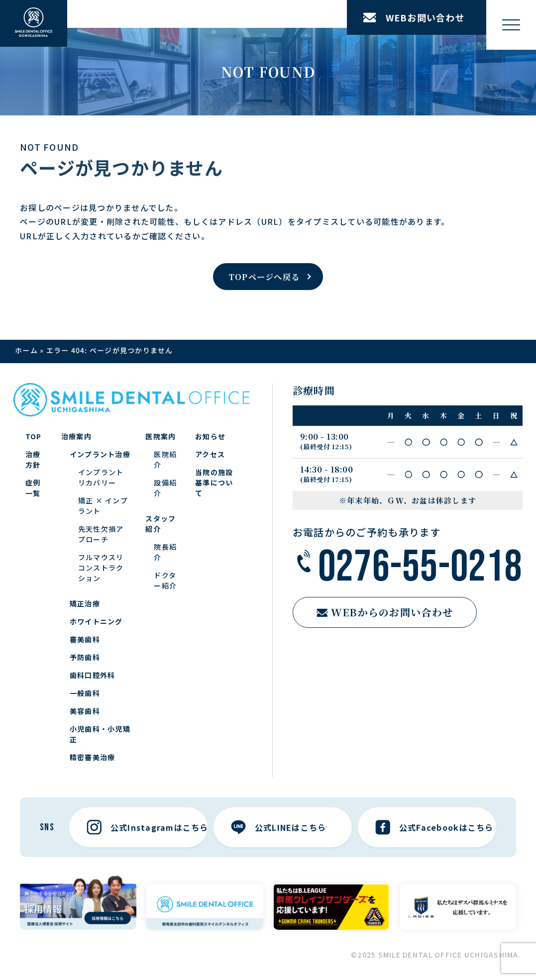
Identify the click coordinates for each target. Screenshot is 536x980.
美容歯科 (85, 711)
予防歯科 (85, 657)
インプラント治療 (100, 454)
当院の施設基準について (214, 483)
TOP (34, 436)
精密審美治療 (93, 757)
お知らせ (210, 436)
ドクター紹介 (165, 580)
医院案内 (161, 436)
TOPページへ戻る (264, 277)
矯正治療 (85, 603)
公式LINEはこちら (279, 827)
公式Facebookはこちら (434, 827)
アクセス (210, 454)
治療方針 (33, 459)
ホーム (26, 350)
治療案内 (76, 436)
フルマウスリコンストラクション (101, 568)
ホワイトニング (96, 621)
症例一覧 (33, 488)
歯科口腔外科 (93, 675)
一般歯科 (85, 693)
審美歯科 (85, 639)
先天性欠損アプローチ (101, 534)
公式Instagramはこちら (147, 827)
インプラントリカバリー (101, 477)
